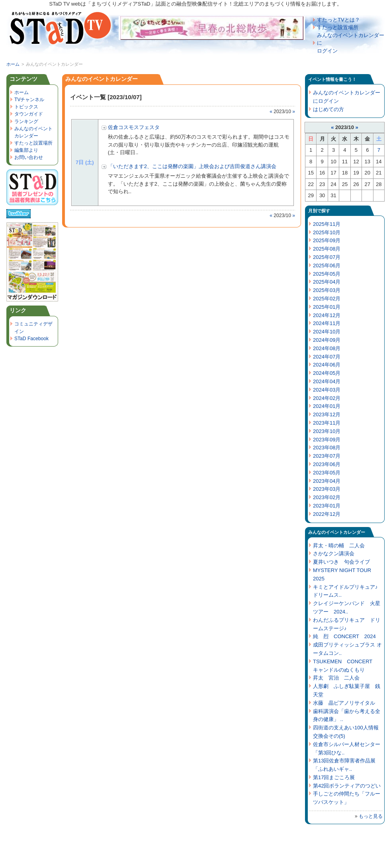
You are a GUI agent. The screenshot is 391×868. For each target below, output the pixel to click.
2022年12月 (327, 514)
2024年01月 (327, 406)
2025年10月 (327, 232)
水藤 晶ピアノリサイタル (344, 703)
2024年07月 (327, 357)
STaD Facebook (31, 339)
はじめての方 (328, 109)
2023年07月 (327, 456)
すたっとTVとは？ (338, 20)
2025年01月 (327, 307)
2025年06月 (327, 265)
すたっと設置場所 (338, 27)
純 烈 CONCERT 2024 (344, 636)
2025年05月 (327, 274)
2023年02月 (327, 497)
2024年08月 (327, 348)
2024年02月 (327, 398)
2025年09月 (327, 240)
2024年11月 (327, 323)
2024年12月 (327, 315)
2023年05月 (327, 473)
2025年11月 (327, 224)
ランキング (26, 121)
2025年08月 (327, 249)
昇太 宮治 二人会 (336, 678)
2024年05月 (327, 373)
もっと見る (371, 816)
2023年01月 (327, 506)
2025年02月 (327, 299)
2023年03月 (327, 489)
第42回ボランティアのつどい (347, 786)
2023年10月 (327, 431)
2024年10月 (327, 332)
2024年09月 (327, 340)
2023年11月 (327, 423)
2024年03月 (327, 390)
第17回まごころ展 (334, 777)
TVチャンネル (29, 100)
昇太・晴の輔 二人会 (339, 546)
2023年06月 (327, 464)
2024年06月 (327, 365)
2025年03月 (327, 290)
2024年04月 (327, 381)
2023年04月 (327, 481)
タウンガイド (29, 114)
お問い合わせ (29, 157)
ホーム (13, 64)
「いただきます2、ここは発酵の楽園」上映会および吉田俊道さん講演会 (192, 166)
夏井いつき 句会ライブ (341, 562)
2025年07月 (327, 257)
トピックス (26, 107)
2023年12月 (327, 414)
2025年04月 (327, 282)
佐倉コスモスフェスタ (134, 127)
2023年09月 (327, 440)
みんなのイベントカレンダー (337, 532)
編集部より (26, 150)
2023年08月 (327, 448)
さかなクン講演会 (334, 554)
